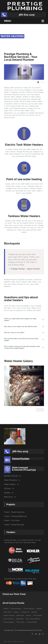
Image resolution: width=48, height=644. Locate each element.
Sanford (34, 612)
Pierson (29, 615)
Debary (16, 612)
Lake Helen (8, 612)
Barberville (20, 615)
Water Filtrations (11, 480)
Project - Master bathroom (14, 512)
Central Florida (32, 622)
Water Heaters (10, 484)
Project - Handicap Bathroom (16, 516)
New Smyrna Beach (33, 619)
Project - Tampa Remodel (14, 525)
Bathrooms (8, 497)
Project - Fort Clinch (12, 520)
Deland (6, 609)
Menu (8, 21)
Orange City (25, 612)
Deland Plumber (21, 459)
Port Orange (38, 615)
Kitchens (7, 488)
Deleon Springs (9, 615)
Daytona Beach (16, 609)
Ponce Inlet (20, 622)
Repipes (7, 493)
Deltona (39, 609)
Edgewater (20, 619)
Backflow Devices (11, 476)
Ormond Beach (29, 609)
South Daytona (9, 619)
